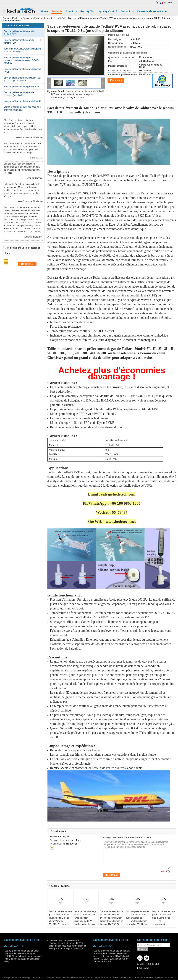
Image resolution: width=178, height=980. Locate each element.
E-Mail (141, 964)
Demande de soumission (152, 11)
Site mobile (143, 968)
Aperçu (6, 18)
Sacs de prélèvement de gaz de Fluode (22, 101)
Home (44, 11)
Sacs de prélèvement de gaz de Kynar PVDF (22, 71)
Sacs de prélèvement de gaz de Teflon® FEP (19, 41)
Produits (16, 18)
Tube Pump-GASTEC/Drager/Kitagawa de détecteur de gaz (22, 50)
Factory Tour (88, 11)
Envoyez (143, 949)
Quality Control (108, 11)
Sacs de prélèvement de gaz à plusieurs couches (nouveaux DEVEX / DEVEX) (22, 60)
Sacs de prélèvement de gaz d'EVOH (21, 87)
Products (57, 11)
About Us (71, 11)
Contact (118, 80)
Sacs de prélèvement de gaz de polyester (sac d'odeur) (19, 94)
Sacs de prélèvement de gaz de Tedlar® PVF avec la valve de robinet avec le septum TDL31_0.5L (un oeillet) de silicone (77, 94)
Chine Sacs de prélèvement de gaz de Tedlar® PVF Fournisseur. (60, 978)
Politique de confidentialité (15, 978)
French (168, 3)
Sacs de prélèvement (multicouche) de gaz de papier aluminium (22, 79)
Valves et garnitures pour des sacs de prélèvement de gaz (22, 108)
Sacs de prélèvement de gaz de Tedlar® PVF (44, 18)
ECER (170, 978)
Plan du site (152, 964)
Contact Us (127, 11)
